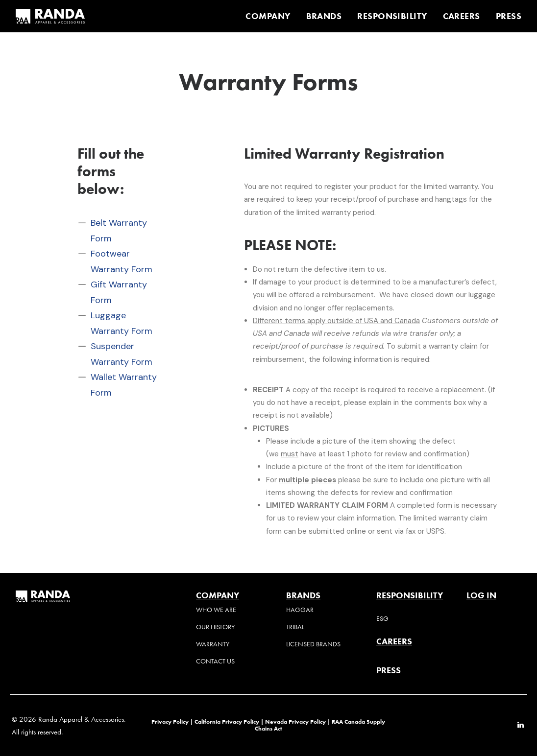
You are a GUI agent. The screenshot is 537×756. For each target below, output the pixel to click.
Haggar (300, 610)
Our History (215, 627)
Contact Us (215, 661)
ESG (382, 619)
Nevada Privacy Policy (295, 721)
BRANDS (324, 16)
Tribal (295, 627)
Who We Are (216, 610)
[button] (521, 726)
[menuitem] (271, 16)
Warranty (213, 644)
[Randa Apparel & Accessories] (50, 16)
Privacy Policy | (172, 721)
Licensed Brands (313, 644)
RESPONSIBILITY (392, 16)
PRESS (509, 16)
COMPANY (268, 16)
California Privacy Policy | (230, 721)
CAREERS (462, 16)
